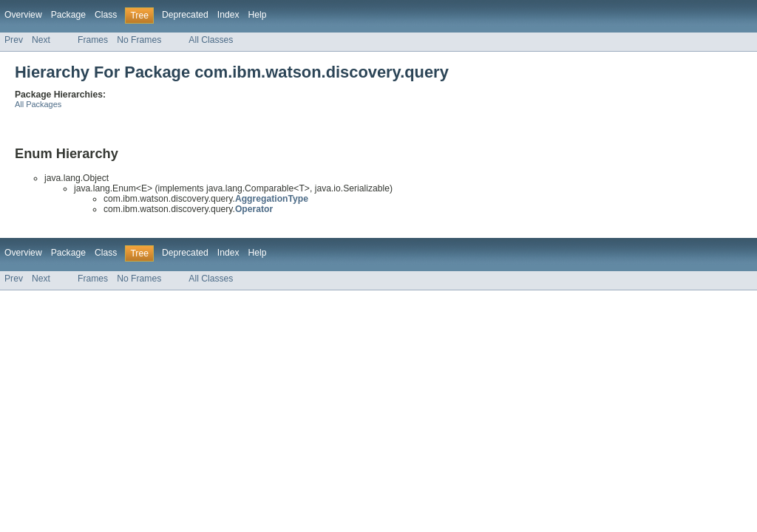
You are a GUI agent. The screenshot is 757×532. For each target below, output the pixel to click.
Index (228, 15)
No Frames (139, 40)
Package (68, 15)
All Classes (211, 40)
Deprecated (185, 15)
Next (41, 40)
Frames (93, 40)
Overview (23, 15)
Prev (14, 40)
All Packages (38, 104)
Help (258, 15)
